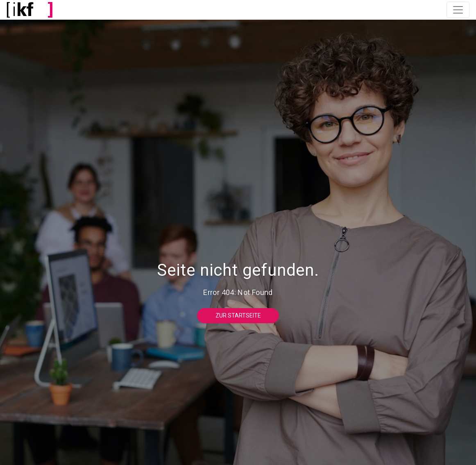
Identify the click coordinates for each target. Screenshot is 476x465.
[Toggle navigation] (458, 10)
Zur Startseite (238, 315)
